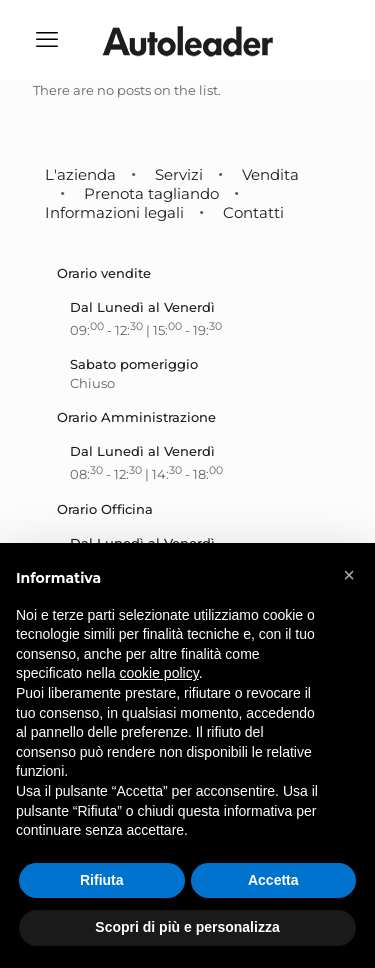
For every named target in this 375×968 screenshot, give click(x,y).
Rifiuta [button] (102, 880)
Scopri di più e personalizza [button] (187, 927)
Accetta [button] (273, 880)
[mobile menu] (47, 40)
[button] (349, 575)
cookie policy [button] (159, 673)
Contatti (253, 212)
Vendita (270, 174)
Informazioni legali (114, 212)
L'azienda (80, 174)
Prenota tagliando (151, 193)
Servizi (179, 174)
